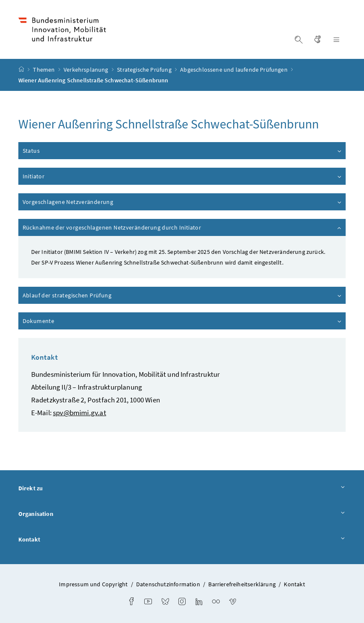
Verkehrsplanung (87, 70)
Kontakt (182, 540)
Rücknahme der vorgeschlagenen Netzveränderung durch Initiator (183, 227)
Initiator (183, 176)
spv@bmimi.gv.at (80, 413)
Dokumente (183, 321)
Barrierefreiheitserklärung (242, 584)
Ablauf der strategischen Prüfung (183, 295)
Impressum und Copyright (93, 584)
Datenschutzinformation (168, 584)
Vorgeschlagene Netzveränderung (183, 202)
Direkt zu (182, 489)
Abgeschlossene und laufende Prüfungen (234, 70)
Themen (44, 70)
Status (183, 151)
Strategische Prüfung (145, 70)
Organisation (182, 514)
